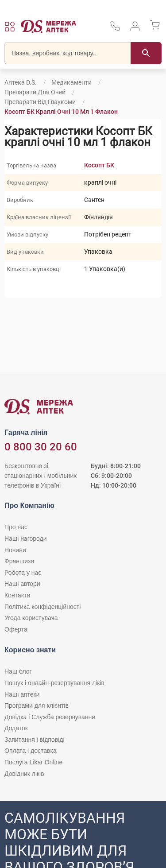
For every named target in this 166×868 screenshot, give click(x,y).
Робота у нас (23, 573)
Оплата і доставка (31, 751)
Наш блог (18, 671)
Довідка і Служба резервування (50, 717)
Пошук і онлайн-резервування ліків (54, 683)
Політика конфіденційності (42, 607)
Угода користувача (31, 618)
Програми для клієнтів (37, 705)
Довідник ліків (24, 774)
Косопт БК (99, 165)
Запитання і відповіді (35, 740)
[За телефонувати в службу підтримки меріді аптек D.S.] (115, 29)
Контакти (17, 595)
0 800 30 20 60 (41, 447)
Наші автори (22, 584)
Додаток (16, 728)
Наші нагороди (25, 539)
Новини (15, 550)
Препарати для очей (35, 92)
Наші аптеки (22, 694)
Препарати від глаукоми (40, 102)
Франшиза (19, 561)
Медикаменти (71, 82)
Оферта (16, 629)
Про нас (16, 527)
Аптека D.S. (21, 82)
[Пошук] (146, 53)
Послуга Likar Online (33, 762)
